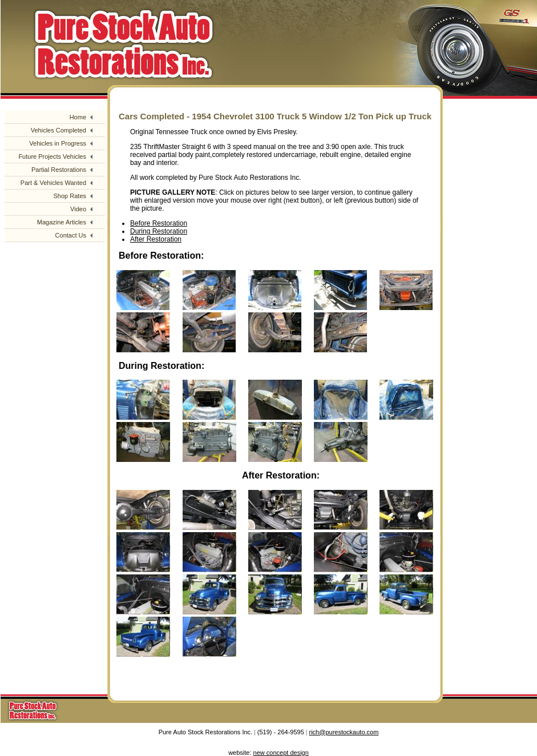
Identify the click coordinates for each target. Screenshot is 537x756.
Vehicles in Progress (58, 143)
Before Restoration (159, 223)
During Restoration (159, 231)
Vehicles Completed (58, 130)
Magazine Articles (62, 222)
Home (78, 117)
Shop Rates (70, 196)
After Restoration (156, 239)
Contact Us (71, 235)
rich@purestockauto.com (344, 732)
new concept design (281, 753)
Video (78, 209)
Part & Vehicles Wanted (53, 183)
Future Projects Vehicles (52, 156)
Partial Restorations (59, 170)
